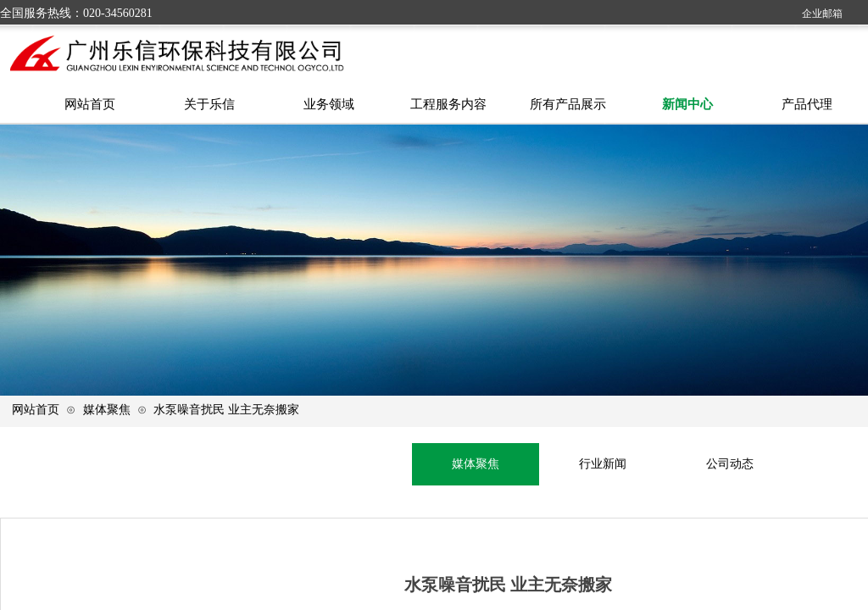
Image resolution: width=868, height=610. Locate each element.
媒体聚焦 (107, 409)
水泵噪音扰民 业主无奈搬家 (226, 409)
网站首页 (36, 409)
